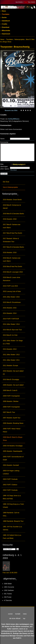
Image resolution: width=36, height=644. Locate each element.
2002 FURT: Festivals (10, 490)
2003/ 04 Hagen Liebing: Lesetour (11, 472)
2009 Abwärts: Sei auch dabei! (13, 385)
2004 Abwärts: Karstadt (11, 465)
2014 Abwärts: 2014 (10, 313)
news (25, 614)
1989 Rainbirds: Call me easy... (11, 514)
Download (5, 27)
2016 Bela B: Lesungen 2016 (13, 272)
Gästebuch (6, 21)
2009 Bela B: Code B (10, 390)
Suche (4, 17)
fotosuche (8, 545)
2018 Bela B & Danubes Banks (13, 214)
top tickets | (20, 2)
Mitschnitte (6, 31)
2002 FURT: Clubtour (10, 485)
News (4, 11)
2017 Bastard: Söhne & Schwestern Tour (11, 240)
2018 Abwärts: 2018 (10, 219)
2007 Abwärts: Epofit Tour (12, 418)
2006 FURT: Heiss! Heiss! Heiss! (12, 430)
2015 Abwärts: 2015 (10, 308)
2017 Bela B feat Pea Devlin (12, 233)
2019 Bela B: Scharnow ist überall (12, 207)
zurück (10, 614)
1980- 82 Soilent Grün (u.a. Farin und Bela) (12, 537)
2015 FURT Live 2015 (10, 286)
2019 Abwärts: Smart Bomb (12, 200)
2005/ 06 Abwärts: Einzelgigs (13, 446)
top (24, 618)
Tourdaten (5, 14)
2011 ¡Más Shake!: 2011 (11, 360)
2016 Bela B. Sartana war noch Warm (12, 260)
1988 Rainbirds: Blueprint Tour (13, 521)
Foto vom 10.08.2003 (10, 573)
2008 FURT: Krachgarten (11, 407)
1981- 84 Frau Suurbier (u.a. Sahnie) (13, 528)
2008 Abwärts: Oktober (11, 401)
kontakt (18, 614)
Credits (4, 24)
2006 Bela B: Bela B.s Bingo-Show (13, 439)
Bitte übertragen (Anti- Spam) (5, 167)
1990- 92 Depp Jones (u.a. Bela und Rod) (12, 497)
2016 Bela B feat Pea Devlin (12, 267)
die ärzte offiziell (15, 618)
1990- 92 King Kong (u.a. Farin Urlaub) (13, 506)
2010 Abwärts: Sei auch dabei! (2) (13, 373)
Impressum (6, 34)
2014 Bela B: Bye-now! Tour (12, 330)
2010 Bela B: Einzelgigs (11, 380)
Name (2, 139)
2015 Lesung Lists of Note (12, 291)
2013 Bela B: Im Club (10, 335)
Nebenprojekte (19, 39)
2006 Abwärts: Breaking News (13, 423)
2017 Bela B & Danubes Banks (13, 247)
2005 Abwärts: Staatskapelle (13, 451)
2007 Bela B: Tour (9, 412)
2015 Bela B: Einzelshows (12, 302)
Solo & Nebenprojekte (10, 187)
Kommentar (4, 142)
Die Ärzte (6, 182)
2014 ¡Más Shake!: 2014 (11, 324)
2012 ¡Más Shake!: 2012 (11, 355)
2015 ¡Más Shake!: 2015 (11, 297)
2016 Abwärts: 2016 (10, 253)
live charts (32, 2)
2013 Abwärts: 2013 (10, 349)
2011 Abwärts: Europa (10, 366)
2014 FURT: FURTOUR (11, 319)
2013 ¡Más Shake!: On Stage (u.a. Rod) (13, 342)
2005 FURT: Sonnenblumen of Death (13, 458)
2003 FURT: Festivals (10, 479)
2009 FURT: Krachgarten (11, 396)
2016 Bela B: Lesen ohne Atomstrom (12, 279)
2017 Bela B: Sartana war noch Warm (12, 226)
